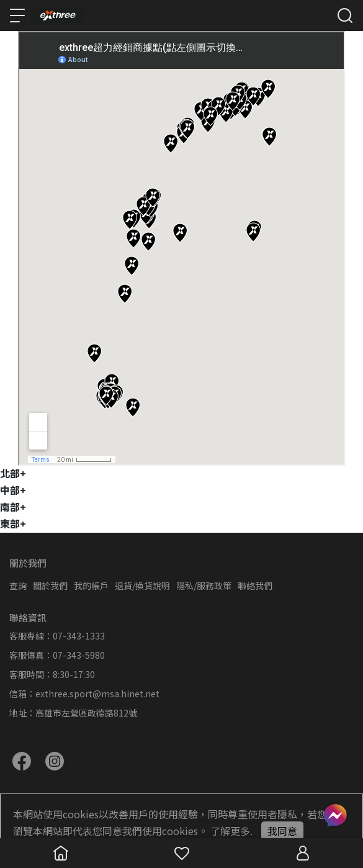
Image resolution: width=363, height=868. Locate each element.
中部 (13, 490)
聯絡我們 (255, 585)
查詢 (18, 585)
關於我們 (50, 585)
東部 (13, 523)
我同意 (282, 831)
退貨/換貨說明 (142, 585)
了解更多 (230, 831)
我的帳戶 (91, 585)
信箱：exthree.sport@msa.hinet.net (84, 694)
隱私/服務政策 (204, 585)
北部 (13, 473)
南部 (13, 507)
